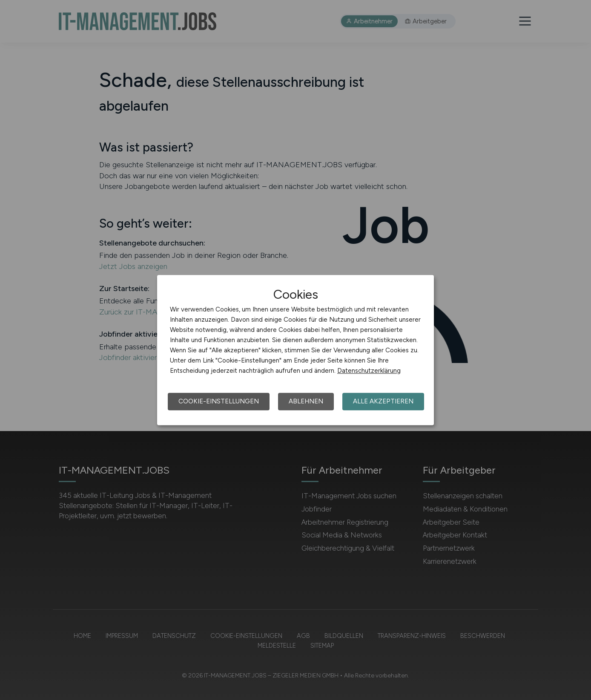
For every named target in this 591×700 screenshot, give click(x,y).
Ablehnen (306, 401)
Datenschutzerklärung (369, 371)
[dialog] (295, 350)
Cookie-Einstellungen (219, 401)
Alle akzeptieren (383, 401)
